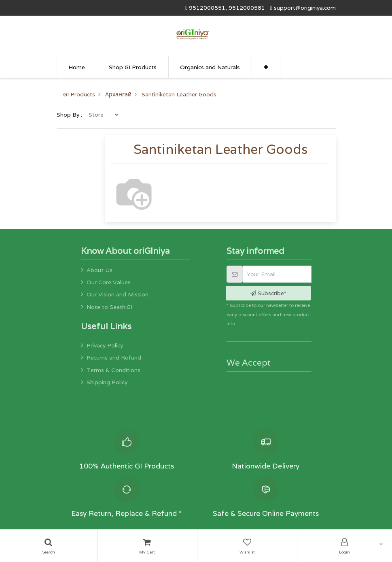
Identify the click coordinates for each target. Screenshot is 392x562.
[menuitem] (77, 67)
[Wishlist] (247, 546)
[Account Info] (345, 546)
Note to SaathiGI (109, 307)
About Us (100, 270)
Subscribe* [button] (268, 293)
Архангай (118, 94)
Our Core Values (109, 282)
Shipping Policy (107, 382)
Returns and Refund (114, 358)
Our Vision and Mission (118, 294)
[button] (266, 67)
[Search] (49, 546)
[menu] (103, 115)
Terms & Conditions (113, 370)
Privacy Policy (105, 345)
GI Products (79, 94)
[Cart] (147, 546)
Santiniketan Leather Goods (179, 94)
